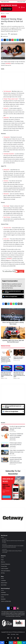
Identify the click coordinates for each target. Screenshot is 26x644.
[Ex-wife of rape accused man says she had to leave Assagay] (5, 428)
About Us (3, 562)
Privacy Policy (4, 566)
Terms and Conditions (6, 571)
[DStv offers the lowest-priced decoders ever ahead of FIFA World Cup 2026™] (7, 368)
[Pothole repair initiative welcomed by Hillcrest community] (5, 445)
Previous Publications (6, 564)
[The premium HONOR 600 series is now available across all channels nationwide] (7, 353)
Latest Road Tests (5, 595)
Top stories (13, 634)
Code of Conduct (5, 569)
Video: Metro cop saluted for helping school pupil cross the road (17, 452)
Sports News (4, 585)
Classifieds (3, 592)
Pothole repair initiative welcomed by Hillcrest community (16, 445)
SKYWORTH (8, 64)
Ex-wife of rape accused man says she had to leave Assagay (17, 428)
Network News (4, 583)
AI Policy (3, 573)
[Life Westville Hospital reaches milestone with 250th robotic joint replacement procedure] (5, 460)
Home (3, 13)
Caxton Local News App (6, 601)
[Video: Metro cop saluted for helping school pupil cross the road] (5, 452)
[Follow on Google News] (13, 296)
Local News (3, 580)
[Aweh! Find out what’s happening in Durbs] (19, 353)
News (17, 634)
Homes (2, 597)
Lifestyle (7, 13)
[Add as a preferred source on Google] (7, 9)
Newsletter (3, 599)
